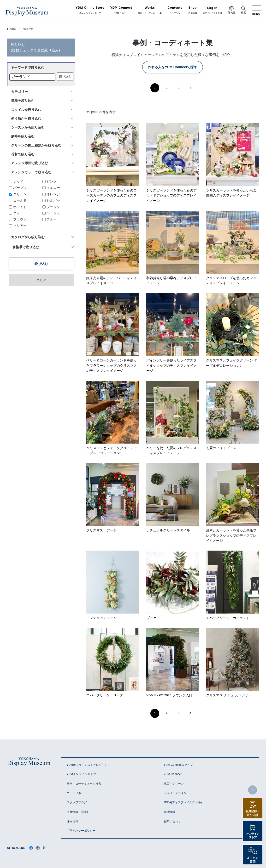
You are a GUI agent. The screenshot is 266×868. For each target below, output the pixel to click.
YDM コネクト (121, 10)
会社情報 (169, 812)
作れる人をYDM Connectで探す (173, 67)
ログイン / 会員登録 (212, 10)
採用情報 (72, 821)
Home (12, 29)
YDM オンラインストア (90, 10)
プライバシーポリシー (81, 831)
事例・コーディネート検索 (84, 784)
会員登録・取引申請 (253, 813)
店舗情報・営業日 (78, 812)
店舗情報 (193, 10)
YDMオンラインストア (81, 774)
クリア (41, 259)
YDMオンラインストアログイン (87, 765)
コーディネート (77, 793)
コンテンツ (175, 10)
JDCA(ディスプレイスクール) (183, 802)
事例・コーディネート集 (150, 10)
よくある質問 (253, 860)
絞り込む (65, 76)
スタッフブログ (77, 802)
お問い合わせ (172, 821)
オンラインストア (253, 836)
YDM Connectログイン (178, 765)
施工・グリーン (174, 784)
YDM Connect (173, 774)
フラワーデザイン (175, 793)
